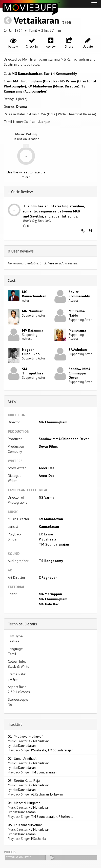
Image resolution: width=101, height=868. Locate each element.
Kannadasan (49, 527)
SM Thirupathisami (35, 371)
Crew (12, 401)
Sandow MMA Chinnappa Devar (79, 373)
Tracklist (15, 724)
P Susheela (48, 539)
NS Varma (47, 497)
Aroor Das (47, 468)
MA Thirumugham (53, 422)
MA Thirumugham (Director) (36, 81)
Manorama (77, 330)
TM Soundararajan (54, 544)
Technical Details (22, 624)
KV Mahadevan (51, 519)
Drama (22, 106)
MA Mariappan (50, 594)
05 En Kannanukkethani (26, 825)
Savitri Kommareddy (60, 74)
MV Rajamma (33, 330)
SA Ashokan (78, 350)
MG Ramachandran (27, 74)
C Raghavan (48, 577)
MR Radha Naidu (77, 313)
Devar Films (48, 446)
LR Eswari (47, 534)
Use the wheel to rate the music (26, 174)
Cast (12, 280)
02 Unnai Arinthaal (22, 758)
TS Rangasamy (51, 561)
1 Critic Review (20, 192)
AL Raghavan (40, 794)
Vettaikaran (36, 20)
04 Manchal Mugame (24, 803)
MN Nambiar (32, 311)
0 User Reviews (21, 251)
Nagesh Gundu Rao (31, 352)
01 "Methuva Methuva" (25, 736)
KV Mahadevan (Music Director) (54, 86)
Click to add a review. (59, 263)
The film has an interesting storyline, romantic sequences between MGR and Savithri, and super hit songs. (54, 211)
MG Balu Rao (49, 604)
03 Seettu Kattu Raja (24, 781)
